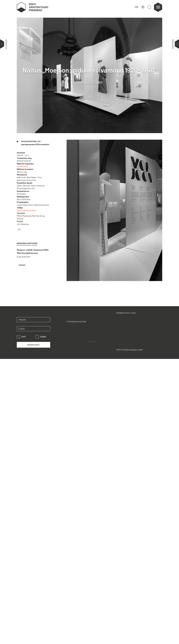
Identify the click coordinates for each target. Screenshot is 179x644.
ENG (136, 7)
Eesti (21, 337)
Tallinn (27, 155)
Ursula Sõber (22, 166)
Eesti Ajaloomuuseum (26, 210)
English (41, 337)
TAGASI (22, 265)
